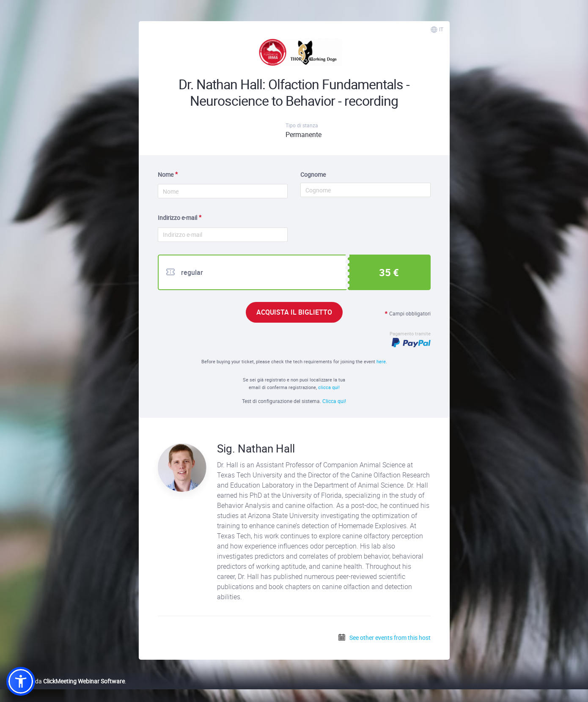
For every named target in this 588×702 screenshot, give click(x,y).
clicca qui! (329, 387)
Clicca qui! (334, 401)
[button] (21, 681)
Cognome (313, 174)
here (381, 361)
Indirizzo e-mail (177, 218)
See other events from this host (384, 638)
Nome (166, 174)
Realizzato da (66, 681)
